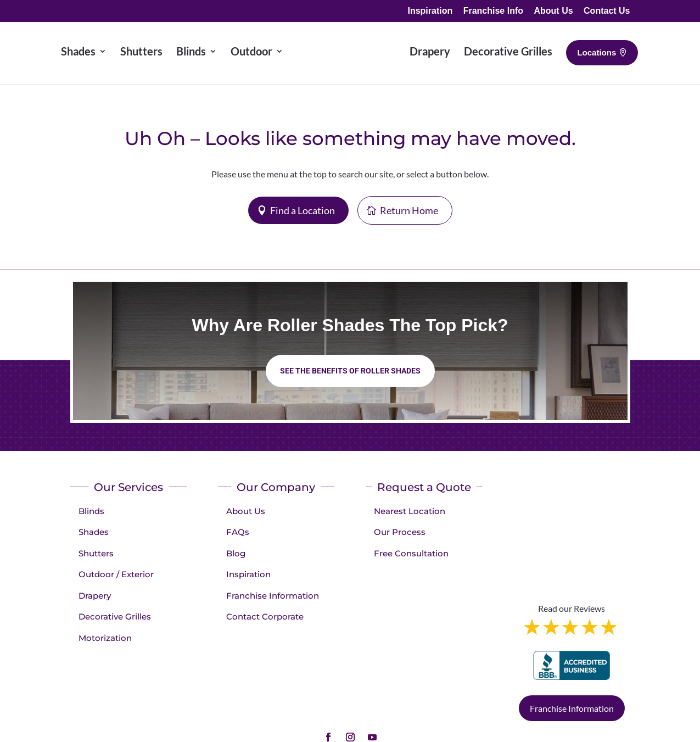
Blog (236, 553)
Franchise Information (273, 596)
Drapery (95, 596)
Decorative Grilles (115, 617)
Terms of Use (514, 707)
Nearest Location (410, 511)
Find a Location (303, 210)
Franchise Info (493, 11)
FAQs (238, 532)
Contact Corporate (265, 617)
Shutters (96, 553)
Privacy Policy (454, 707)
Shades (94, 532)
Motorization (105, 638)
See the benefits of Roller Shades (350, 371)
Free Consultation (411, 553)
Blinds (91, 511)
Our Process (400, 532)
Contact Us (607, 11)
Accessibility (570, 707)
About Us (553, 11)
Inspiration (430, 11)
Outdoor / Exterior (116, 574)
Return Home (409, 210)
